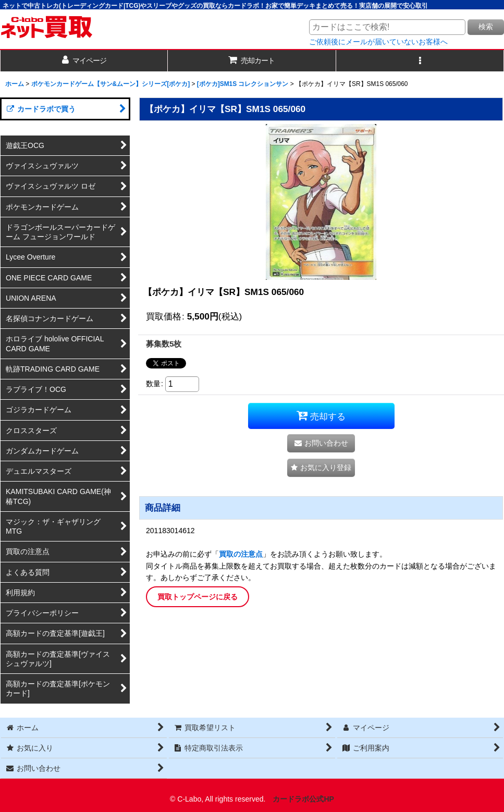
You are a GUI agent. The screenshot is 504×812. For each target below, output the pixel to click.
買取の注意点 (241, 554)
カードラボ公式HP (303, 799)
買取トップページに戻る (198, 597)
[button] (420, 61)
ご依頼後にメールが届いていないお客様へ (378, 42)
